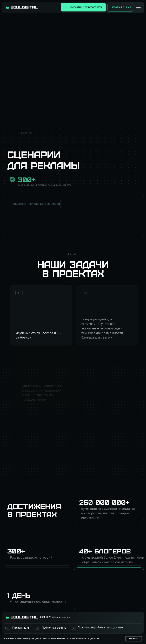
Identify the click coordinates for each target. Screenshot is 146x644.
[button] (138, 7)
